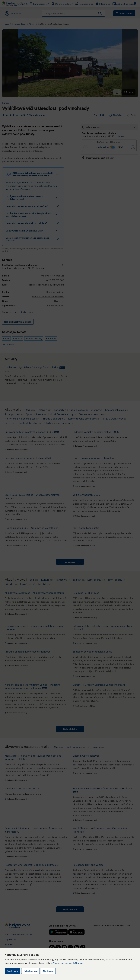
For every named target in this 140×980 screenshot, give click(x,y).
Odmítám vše (30, 971)
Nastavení (48, 971)
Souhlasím (12, 971)
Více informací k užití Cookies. (69, 963)
